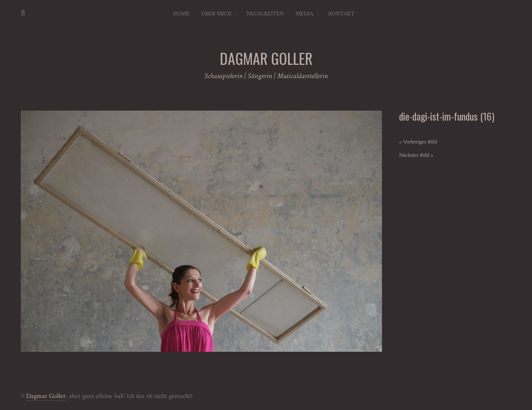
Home (181, 14)
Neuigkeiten (265, 14)
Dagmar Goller (46, 396)
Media (304, 14)
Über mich (216, 14)
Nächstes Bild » (416, 155)
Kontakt (341, 14)
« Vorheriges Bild (418, 142)
